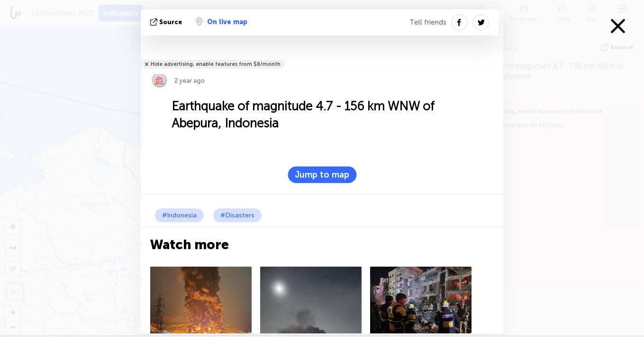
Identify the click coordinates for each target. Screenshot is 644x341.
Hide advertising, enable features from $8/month (216, 64)
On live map (222, 22)
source (167, 22)
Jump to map (322, 175)
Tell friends (428, 22)
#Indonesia (179, 215)
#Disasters (237, 215)
